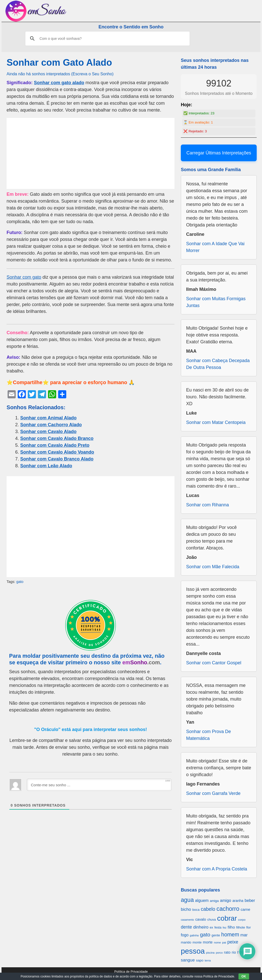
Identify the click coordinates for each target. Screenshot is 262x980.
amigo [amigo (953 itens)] (226, 900)
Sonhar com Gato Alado (59, 63)
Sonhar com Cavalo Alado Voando (57, 452)
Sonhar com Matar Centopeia (216, 422)
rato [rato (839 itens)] (227, 952)
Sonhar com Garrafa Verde (213, 793)
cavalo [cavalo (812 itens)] (201, 919)
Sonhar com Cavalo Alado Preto (55, 445)
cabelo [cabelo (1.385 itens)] (208, 909)
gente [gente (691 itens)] (216, 935)
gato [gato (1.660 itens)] (205, 934)
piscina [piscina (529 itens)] (210, 953)
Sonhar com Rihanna (208, 505)
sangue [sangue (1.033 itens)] (188, 960)
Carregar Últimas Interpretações (219, 153)
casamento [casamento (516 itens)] (187, 920)
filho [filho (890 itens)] (231, 927)
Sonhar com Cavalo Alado (48, 432)
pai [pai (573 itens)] (224, 942)
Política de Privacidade (131, 972)
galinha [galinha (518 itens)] (194, 935)
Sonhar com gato (24, 277)
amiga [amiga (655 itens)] (214, 901)
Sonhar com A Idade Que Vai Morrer (215, 247)
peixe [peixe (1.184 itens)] (233, 942)
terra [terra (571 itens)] (208, 960)
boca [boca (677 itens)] (196, 910)
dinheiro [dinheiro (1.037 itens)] (201, 927)
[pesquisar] (107, 39)
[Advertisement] (91, 153)
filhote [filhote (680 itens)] (241, 927)
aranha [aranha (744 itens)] (238, 901)
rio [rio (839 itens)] (234, 952)
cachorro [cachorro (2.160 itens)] (228, 909)
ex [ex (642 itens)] (211, 928)
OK (244, 976)
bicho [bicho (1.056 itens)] (186, 909)
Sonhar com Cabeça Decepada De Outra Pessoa (218, 364)
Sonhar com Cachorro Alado (51, 425)
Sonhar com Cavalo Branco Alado (57, 459)
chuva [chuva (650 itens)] (212, 920)
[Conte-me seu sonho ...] (99, 785)
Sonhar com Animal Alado (48, 418)
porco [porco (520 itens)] (219, 953)
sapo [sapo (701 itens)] (200, 960)
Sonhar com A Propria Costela (217, 869)
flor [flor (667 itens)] (249, 927)
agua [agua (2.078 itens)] (187, 900)
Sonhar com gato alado (59, 83)
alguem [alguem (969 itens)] (202, 900)
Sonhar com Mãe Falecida (213, 567)
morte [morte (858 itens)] (208, 942)
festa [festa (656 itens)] (218, 927)
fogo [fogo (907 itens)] (185, 935)
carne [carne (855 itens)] (245, 909)
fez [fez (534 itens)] (225, 928)
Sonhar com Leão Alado (46, 466)
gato (20, 582)
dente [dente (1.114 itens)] (186, 927)
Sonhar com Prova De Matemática (209, 735)
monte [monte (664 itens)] (197, 942)
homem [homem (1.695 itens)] (230, 934)
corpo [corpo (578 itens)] (242, 920)
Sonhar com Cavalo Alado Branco (57, 438)
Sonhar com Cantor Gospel (214, 663)
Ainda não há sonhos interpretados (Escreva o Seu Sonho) (60, 74)
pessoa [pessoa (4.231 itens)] (193, 951)
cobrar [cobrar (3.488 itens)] (227, 918)
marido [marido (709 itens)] (186, 942)
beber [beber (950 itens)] (250, 900)
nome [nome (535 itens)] (217, 942)
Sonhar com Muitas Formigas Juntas (216, 302)
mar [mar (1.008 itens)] (244, 935)
